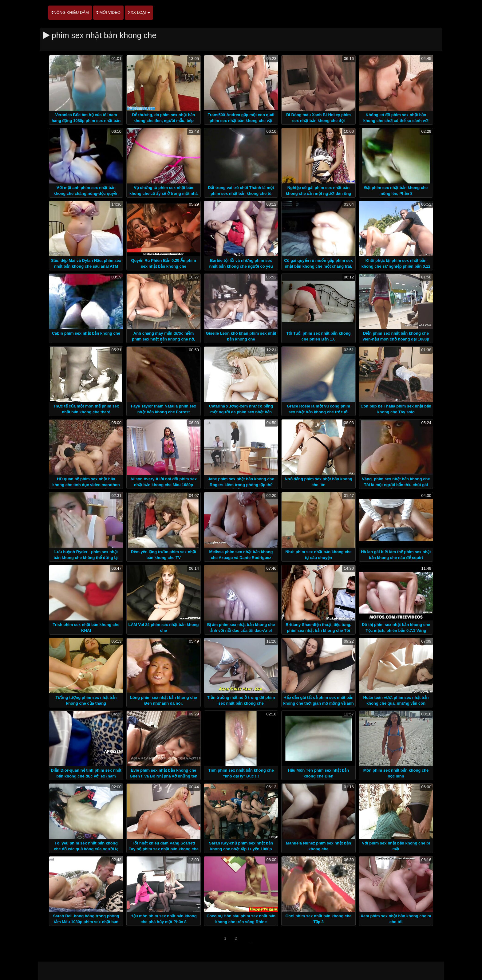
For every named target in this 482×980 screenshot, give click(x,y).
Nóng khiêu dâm (70, 12)
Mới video (108, 12)
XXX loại (139, 12)
